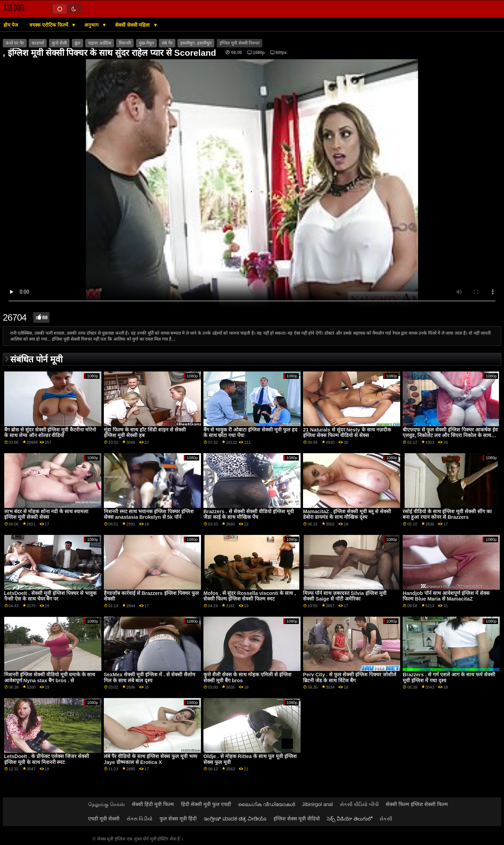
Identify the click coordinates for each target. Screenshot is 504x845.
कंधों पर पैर (15, 43)
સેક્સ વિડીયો (140, 819)
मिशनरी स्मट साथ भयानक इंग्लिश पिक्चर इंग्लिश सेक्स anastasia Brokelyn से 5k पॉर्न (149, 514)
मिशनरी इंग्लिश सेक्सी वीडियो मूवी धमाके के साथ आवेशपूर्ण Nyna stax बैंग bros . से (50, 678)
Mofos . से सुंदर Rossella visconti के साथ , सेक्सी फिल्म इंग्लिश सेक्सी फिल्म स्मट (250, 596)
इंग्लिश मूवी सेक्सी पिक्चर (240, 43)
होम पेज (11, 25)
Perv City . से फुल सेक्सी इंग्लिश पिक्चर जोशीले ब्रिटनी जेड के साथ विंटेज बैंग (350, 678)
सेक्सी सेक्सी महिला (133, 25)
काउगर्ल (38, 43)
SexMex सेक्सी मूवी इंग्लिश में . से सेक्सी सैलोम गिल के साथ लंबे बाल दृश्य (150, 678)
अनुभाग (92, 25)
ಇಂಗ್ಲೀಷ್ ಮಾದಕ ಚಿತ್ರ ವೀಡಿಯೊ (235, 819)
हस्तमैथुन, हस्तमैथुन (196, 43)
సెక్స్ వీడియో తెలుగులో (350, 819)
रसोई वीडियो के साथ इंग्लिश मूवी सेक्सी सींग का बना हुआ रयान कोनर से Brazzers (447, 514)
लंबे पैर (167, 43)
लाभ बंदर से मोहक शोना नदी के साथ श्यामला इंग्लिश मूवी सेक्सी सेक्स (46, 514)
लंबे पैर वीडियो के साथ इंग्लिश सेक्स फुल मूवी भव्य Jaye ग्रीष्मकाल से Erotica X (150, 759)
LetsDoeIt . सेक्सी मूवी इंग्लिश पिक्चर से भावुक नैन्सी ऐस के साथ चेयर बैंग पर (50, 596)
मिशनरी (125, 43)
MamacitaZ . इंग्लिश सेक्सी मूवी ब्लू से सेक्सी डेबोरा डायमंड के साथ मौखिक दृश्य (347, 514)
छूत (78, 43)
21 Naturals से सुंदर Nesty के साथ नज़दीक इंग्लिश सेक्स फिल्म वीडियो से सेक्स (347, 433)
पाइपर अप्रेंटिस (99, 43)
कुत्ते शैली (59, 43)
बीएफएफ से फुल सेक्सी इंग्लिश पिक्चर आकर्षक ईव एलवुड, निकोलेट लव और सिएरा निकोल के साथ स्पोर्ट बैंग (450, 435)
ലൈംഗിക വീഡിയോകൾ (267, 804)
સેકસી (386, 819)
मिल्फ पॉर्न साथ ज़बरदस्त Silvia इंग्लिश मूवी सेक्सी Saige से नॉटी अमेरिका (345, 596)
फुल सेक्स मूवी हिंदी (178, 819)
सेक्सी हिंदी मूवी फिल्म (153, 804)
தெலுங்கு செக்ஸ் (106, 804)
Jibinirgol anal (317, 804)
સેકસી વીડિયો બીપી (359, 804)
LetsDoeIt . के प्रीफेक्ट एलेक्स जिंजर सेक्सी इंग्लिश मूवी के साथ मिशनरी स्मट (47, 759)
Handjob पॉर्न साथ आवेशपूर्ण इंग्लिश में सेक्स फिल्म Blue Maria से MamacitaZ (446, 596)
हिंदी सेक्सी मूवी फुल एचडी (206, 804)
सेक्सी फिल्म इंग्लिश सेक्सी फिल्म (417, 804)
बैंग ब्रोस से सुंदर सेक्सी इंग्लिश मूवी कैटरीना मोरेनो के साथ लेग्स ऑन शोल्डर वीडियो (50, 433)
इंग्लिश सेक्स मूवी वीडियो (297, 819)
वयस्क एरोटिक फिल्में (49, 25)
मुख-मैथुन (146, 43)
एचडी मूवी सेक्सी (104, 819)
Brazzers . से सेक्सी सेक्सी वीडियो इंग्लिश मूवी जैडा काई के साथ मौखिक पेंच (249, 514)
